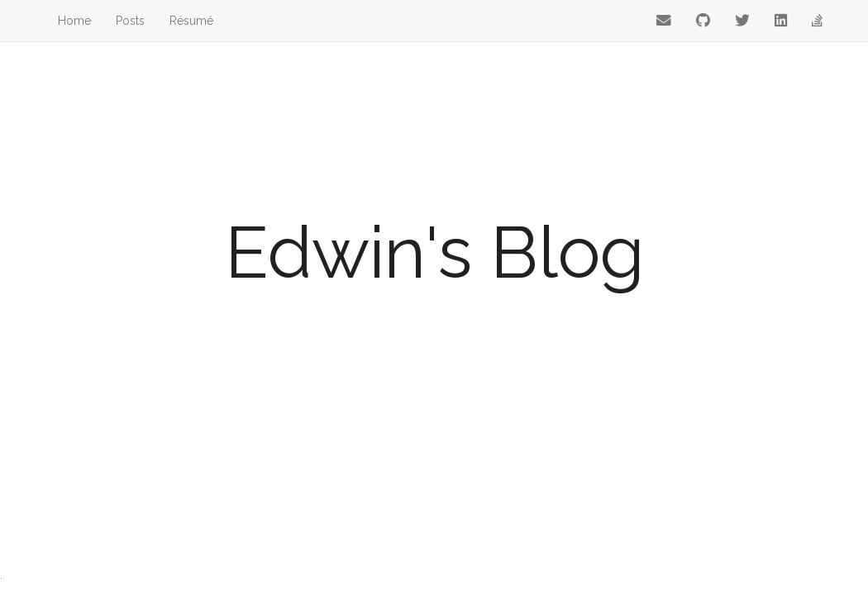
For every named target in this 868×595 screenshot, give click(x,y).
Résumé (191, 21)
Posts (130, 21)
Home (74, 21)
